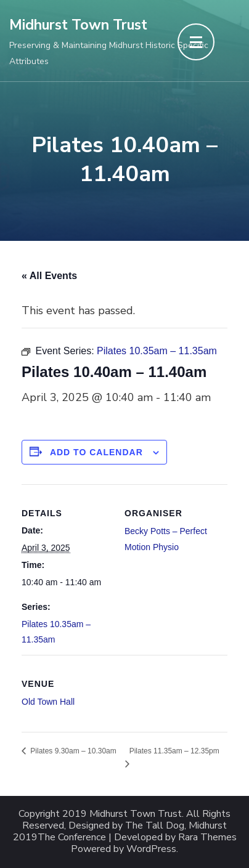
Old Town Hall (48, 702)
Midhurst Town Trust (78, 25)
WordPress (151, 849)
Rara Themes (207, 838)
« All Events (49, 276)
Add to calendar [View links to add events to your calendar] (96, 452)
